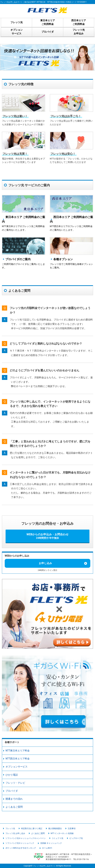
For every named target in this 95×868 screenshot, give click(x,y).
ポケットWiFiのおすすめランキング (21, 848)
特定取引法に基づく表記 (32, 829)
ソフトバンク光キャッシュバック (20, 843)
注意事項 (72, 829)
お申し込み (45, 563)
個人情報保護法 (55, 829)
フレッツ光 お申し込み (15, 833)
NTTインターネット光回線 (62, 833)
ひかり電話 (12, 775)
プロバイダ (12, 791)
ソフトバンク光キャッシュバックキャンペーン (26, 838)
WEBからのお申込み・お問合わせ (47, 536)
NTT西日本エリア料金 (18, 759)
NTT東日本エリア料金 (18, 751)
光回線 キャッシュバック (51, 843)
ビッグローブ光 (76, 838)
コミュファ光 (58, 838)
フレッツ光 (10, 829)
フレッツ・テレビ (15, 783)
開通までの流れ (14, 799)
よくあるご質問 (14, 807)
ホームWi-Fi (47, 848)
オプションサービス (17, 767)
